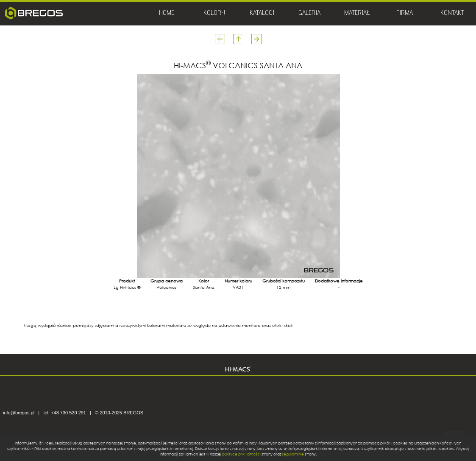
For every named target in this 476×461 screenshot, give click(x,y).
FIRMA (405, 14)
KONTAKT (452, 14)
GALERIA (309, 14)
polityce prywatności (241, 454)
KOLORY (214, 14)
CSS (463, 433)
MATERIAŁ (357, 14)
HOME (167, 14)
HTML (450, 433)
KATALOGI (262, 14)
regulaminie (293, 454)
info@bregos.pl (19, 413)
